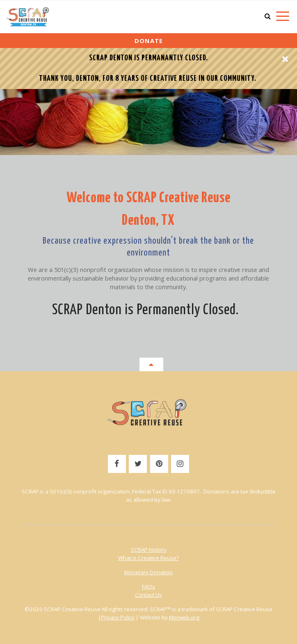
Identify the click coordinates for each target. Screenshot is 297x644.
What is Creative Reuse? (148, 558)
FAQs (148, 587)
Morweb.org (184, 617)
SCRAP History (149, 550)
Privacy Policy (118, 617)
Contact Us (148, 595)
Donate (149, 41)
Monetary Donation (148, 572)
